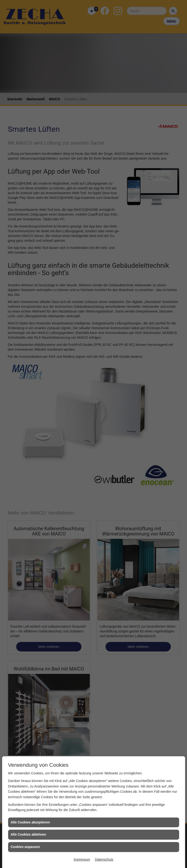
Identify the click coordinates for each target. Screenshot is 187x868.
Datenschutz (104, 859)
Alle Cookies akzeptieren (30, 822)
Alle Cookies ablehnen (28, 834)
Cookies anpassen (25, 847)
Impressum (82, 859)
